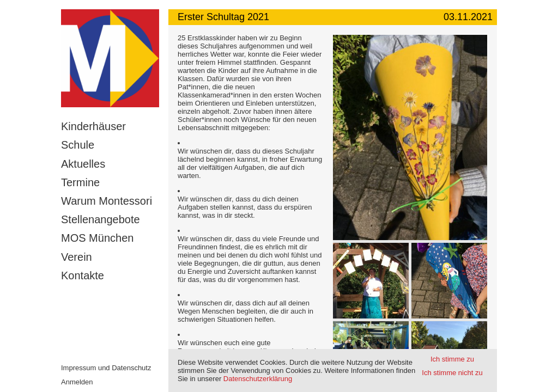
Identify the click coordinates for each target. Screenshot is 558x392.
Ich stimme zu (452, 359)
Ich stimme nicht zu (452, 373)
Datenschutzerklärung (258, 379)
